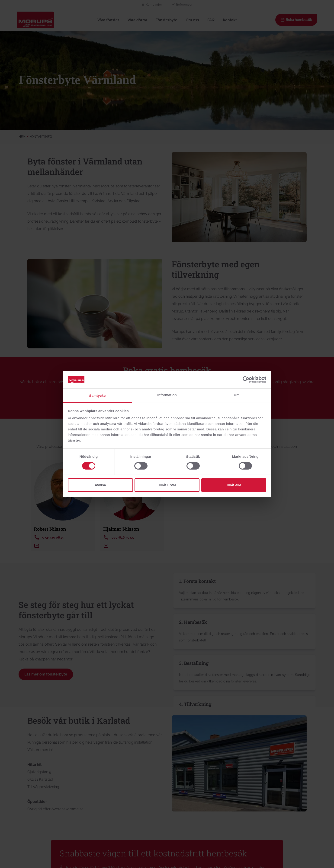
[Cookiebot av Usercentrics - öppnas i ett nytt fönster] (246, 380)
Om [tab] (236, 395)
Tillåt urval (167, 485)
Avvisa (100, 485)
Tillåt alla (234, 485)
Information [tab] (167, 395)
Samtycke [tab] (98, 396)
